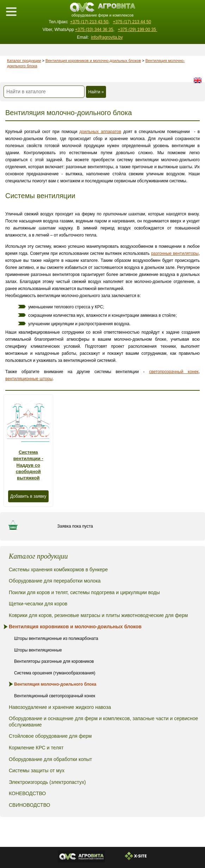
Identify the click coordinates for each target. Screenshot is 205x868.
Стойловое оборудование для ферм (50, 736)
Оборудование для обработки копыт (50, 759)
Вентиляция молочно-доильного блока (55, 684)
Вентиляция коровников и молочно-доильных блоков (93, 61)
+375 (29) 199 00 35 (137, 30)
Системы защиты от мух (37, 770)
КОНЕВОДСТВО (27, 793)
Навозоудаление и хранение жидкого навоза (60, 707)
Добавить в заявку (28, 496)
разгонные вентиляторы (175, 253)
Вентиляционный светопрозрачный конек (55, 696)
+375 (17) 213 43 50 (89, 22)
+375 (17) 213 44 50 (132, 22)
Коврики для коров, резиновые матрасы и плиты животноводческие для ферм (98, 615)
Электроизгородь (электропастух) (47, 782)
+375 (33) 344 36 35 (94, 30)
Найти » (96, 92)
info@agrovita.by (107, 37)
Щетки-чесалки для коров (38, 604)
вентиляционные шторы (29, 379)
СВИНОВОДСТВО (29, 805)
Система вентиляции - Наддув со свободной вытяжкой (28, 465)
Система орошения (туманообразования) (55, 673)
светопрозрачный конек (174, 372)
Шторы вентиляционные (38, 650)
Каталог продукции (24, 61)
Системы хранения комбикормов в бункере (58, 570)
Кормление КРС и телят (36, 748)
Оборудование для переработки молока (55, 581)
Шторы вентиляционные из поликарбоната (56, 639)
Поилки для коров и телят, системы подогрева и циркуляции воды (84, 592)
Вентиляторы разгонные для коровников (54, 661)
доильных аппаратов (100, 132)
